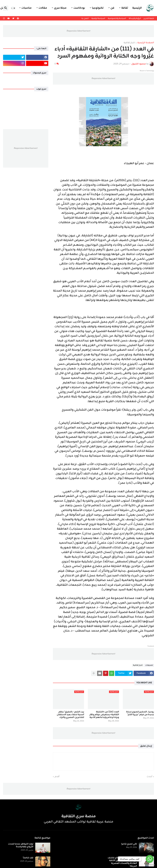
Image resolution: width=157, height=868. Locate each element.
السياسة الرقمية (98, 18)
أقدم (57, 777)
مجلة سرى (60, 8)
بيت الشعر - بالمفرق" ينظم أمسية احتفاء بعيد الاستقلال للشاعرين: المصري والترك (70, 715)
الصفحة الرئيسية (146, 43)
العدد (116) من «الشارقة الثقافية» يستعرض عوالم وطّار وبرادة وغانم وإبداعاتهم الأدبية (104, 715)
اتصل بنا (85, 18)
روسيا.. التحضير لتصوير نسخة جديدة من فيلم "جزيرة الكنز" (140, 713)
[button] (13, 8)
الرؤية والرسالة (135, 18)
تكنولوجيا (98, 8)
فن (112, 8)
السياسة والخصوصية (117, 18)
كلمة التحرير (149, 18)
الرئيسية (137, 8)
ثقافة (125, 8)
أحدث (149, 777)
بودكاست (79, 8)
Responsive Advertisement (78, 31)
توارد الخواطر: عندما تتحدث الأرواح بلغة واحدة (21, 845)
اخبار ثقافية (129, 43)
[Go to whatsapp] (150, 859)
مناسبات (27, 8)
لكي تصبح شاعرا (129, 844)
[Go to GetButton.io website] (150, 865)
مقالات (43, 8)
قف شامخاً (28, 858)
